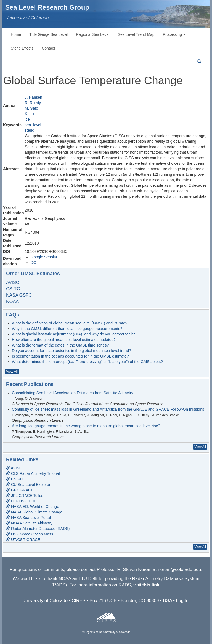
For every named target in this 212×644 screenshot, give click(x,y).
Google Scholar (44, 257)
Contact (48, 48)
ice (27, 119)
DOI (34, 263)
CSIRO (13, 289)
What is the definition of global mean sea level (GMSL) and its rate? (70, 323)
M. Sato (31, 108)
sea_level (33, 125)
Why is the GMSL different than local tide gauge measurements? (67, 329)
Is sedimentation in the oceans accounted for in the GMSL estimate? (70, 356)
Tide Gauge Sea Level (48, 34)
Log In (182, 600)
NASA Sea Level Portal (28, 518)
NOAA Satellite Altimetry (29, 523)
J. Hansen (34, 97)
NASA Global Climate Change (34, 512)
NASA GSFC (19, 295)
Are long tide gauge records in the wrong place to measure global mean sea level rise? (86, 426)
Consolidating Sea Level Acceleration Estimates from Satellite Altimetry (73, 393)
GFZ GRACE (20, 490)
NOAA (12, 301)
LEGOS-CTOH (21, 501)
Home (16, 34)
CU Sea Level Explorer (28, 485)
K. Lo (29, 114)
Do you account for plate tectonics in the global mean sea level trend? (71, 351)
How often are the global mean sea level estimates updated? (64, 340)
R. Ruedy (33, 103)
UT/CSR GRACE (23, 540)
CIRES (79, 600)
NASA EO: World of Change (33, 507)
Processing (174, 34)
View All (12, 372)
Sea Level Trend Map (136, 34)
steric (29, 130)
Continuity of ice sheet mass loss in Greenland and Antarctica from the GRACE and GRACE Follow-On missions (108, 409)
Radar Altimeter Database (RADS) (38, 529)
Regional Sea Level (93, 34)
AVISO (13, 282)
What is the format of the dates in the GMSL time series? (60, 345)
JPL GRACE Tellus (25, 496)
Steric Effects (22, 48)
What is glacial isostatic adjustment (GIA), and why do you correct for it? (73, 334)
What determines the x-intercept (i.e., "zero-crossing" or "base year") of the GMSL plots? (87, 362)
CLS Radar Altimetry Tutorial (33, 473)
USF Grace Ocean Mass (30, 534)
